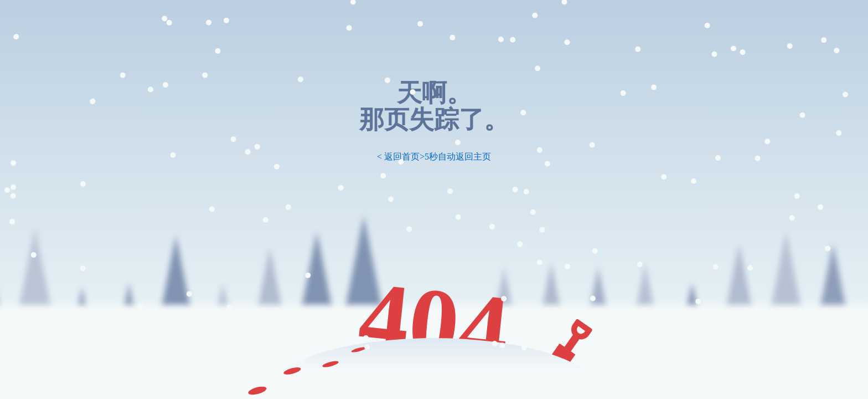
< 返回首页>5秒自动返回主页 (434, 157)
